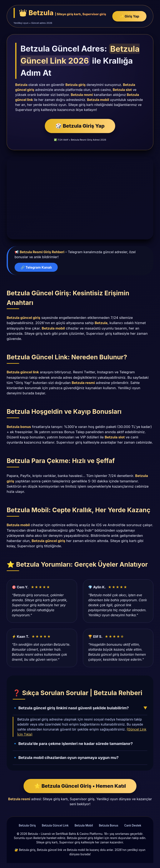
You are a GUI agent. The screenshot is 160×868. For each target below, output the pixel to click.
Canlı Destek (133, 825)
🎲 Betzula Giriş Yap (80, 126)
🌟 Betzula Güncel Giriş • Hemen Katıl (80, 786)
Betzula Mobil (84, 825)
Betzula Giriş (27, 825)
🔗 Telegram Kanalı (36, 267)
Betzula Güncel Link (55, 825)
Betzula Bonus (109, 825)
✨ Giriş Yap (129, 16)
